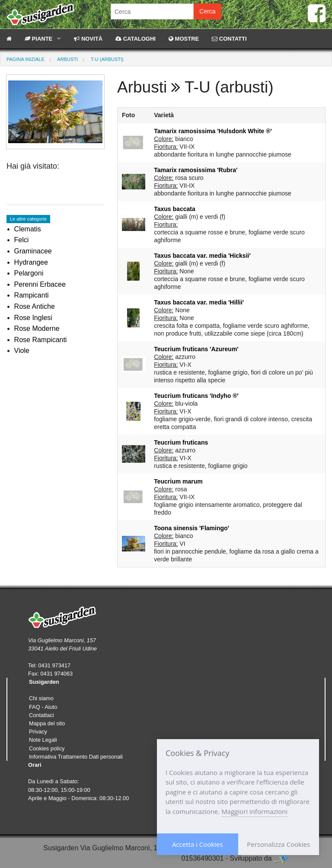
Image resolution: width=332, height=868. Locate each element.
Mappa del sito (47, 723)
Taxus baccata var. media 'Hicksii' (202, 256)
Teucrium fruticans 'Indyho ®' (196, 396)
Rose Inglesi (33, 318)
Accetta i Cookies (198, 844)
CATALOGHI (136, 39)
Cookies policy (47, 748)
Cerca (207, 11)
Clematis (28, 229)
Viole (22, 351)
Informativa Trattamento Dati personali (76, 757)
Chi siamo (41, 698)
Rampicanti (32, 295)
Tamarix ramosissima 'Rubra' (196, 170)
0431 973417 (54, 665)
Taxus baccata (174, 209)
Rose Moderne (37, 328)
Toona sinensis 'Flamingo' (192, 528)
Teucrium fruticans (181, 442)
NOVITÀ (88, 39)
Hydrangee (31, 262)
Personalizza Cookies (278, 844)
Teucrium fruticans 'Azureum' (196, 349)
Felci (22, 240)
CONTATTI (229, 39)
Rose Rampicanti (41, 340)
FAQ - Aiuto (43, 707)
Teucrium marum (178, 481)
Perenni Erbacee (40, 284)
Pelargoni (29, 273)
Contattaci (41, 715)
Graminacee (33, 251)
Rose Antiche (35, 306)
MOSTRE (184, 39)
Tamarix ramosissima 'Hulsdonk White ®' (213, 131)
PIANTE (38, 39)
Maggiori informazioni (254, 811)
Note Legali (43, 740)
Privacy (38, 732)
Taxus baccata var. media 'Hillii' (199, 302)
